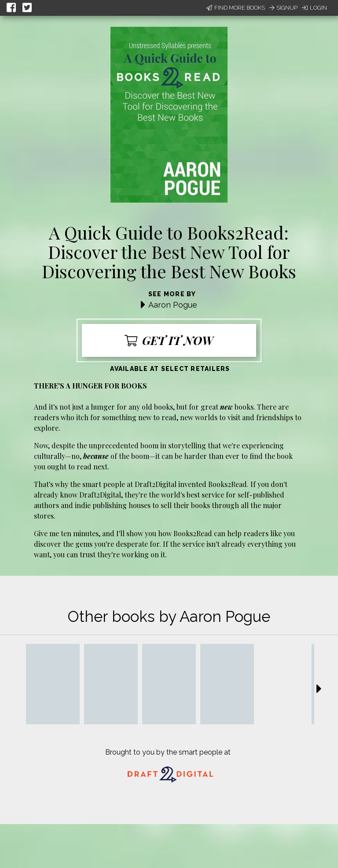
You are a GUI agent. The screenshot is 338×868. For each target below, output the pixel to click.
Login (314, 8)
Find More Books (236, 8)
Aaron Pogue (173, 305)
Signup (283, 8)
